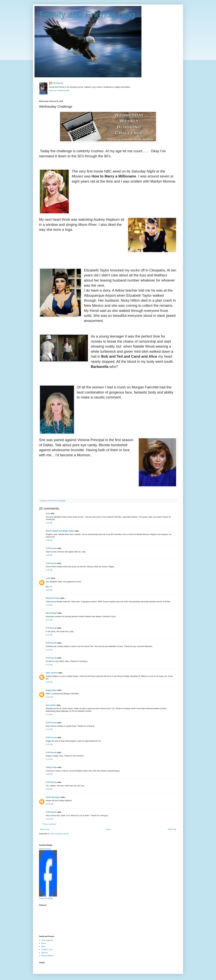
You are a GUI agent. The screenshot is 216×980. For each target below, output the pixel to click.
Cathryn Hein (51, 767)
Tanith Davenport (53, 797)
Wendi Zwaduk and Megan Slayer (60, 531)
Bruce (44, 943)
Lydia (48, 578)
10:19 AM (50, 697)
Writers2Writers (47, 956)
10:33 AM (50, 819)
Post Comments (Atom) (59, 834)
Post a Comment (49, 824)
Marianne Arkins (53, 598)
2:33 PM (49, 759)
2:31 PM (49, 729)
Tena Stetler (51, 705)
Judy (48, 513)
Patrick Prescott (45, 849)
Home (108, 829)
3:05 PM (49, 789)
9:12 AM (49, 635)
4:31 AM (49, 523)
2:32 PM (49, 744)
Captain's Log (47, 950)
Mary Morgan (51, 613)
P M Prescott (58, 83)
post (50, 587)
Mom (43, 947)
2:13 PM (49, 715)
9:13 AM (49, 650)
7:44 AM (49, 605)
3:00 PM (49, 774)
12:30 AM (50, 804)
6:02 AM (49, 590)
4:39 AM (49, 570)
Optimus (45, 953)
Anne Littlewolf (47, 940)
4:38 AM (49, 555)
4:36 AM (49, 540)
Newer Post (44, 829)
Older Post (172, 829)
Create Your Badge (46, 898)
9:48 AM (49, 682)
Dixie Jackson (52, 673)
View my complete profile (59, 91)
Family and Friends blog (87, 14)
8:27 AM (49, 620)
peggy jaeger (51, 690)
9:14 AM (49, 665)
